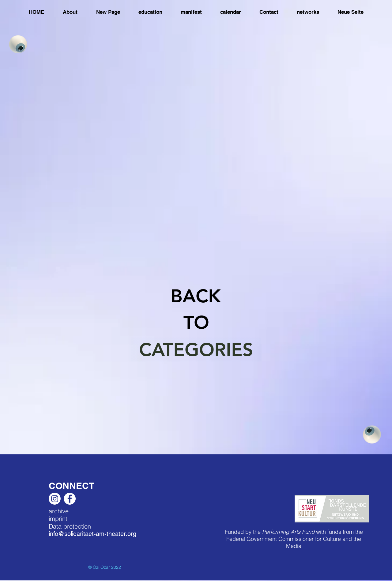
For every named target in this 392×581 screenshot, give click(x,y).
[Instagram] (55, 499)
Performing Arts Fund (288, 532)
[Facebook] (70, 499)
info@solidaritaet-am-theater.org (92, 534)
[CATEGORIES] (196, 350)
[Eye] (18, 44)
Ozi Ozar (101, 567)
